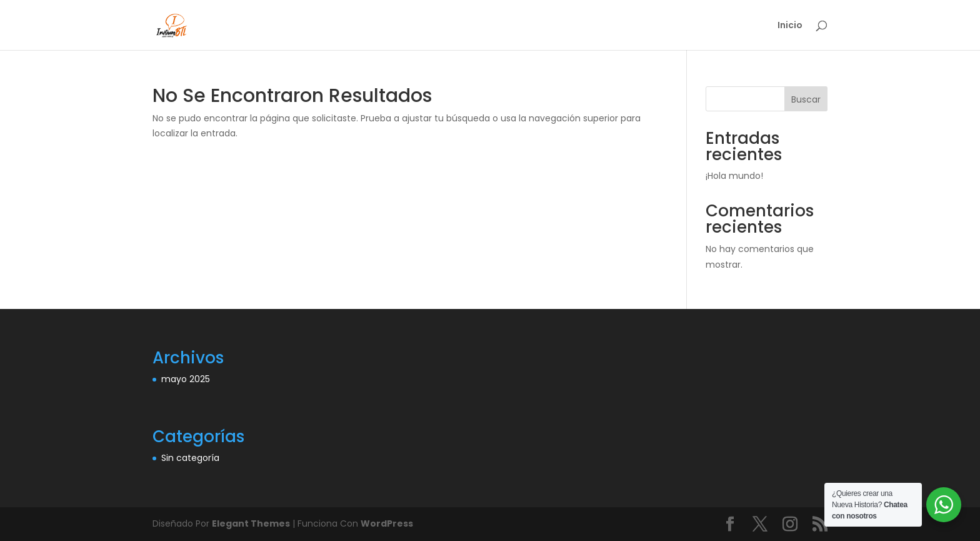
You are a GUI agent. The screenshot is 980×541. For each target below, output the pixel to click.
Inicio (790, 26)
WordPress (387, 523)
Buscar (806, 99)
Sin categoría (190, 458)
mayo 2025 (186, 379)
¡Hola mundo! (734, 176)
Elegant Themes (251, 523)
